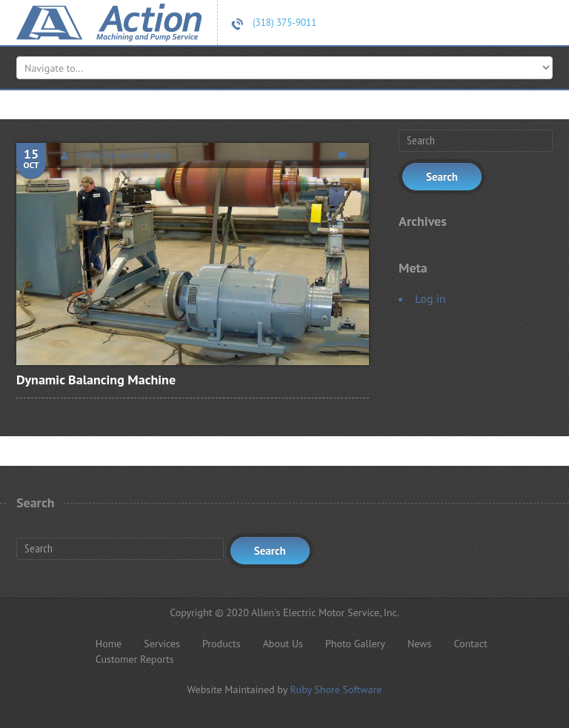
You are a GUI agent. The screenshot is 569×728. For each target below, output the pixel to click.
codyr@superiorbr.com (124, 155)
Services (162, 644)
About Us (283, 644)
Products (222, 644)
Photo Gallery (355, 644)
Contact (470, 644)
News (420, 644)
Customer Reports (135, 659)
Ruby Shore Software (336, 689)
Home (109, 644)
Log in (430, 298)
